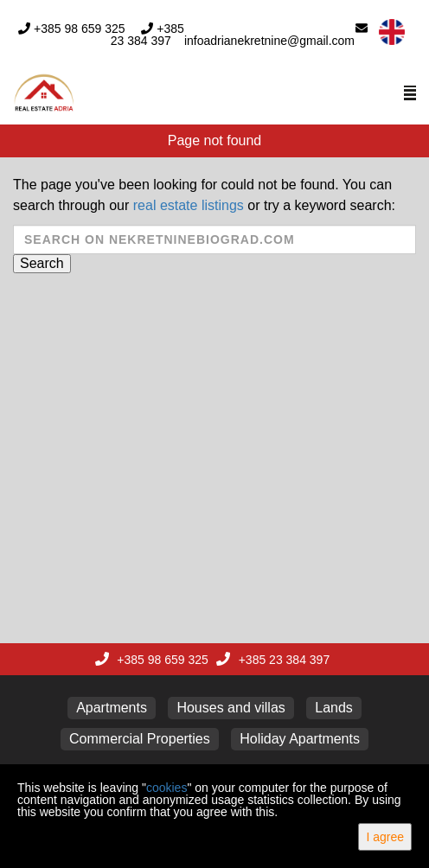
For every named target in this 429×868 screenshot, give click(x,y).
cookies (166, 788)
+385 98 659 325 (80, 29)
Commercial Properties (140, 739)
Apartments (112, 708)
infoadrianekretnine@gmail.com (269, 41)
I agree (385, 837)
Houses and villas (231, 708)
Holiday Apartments (300, 739)
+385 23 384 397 (147, 35)
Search (42, 263)
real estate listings (189, 205)
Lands (334, 708)
